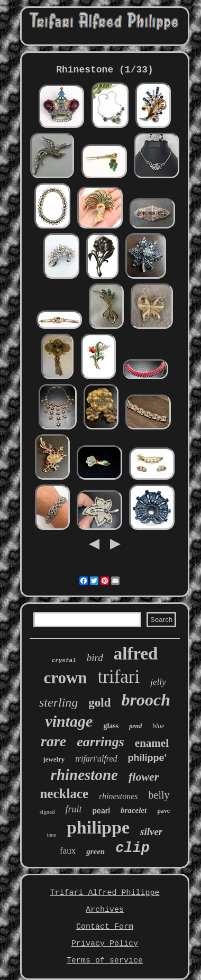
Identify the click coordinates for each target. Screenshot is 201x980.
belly (159, 795)
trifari (119, 677)
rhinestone (84, 775)
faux (68, 851)
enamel (152, 743)
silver (151, 832)
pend (135, 726)
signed (47, 812)
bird (95, 658)
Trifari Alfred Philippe (104, 893)
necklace (64, 794)
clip (133, 848)
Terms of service (105, 961)
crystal (64, 661)
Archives (105, 910)
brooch (146, 700)
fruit (74, 809)
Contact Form (105, 927)
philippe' (147, 758)
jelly (158, 682)
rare (53, 741)
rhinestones (118, 796)
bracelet (134, 810)
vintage (69, 721)
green (95, 851)
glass (111, 726)
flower (144, 777)
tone (52, 835)
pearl (101, 811)
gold (99, 703)
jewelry (54, 759)
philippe (98, 827)
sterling (58, 702)
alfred (136, 654)
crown (65, 678)
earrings (100, 742)
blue (158, 726)
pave (163, 811)
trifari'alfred (96, 759)
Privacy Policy (105, 944)
